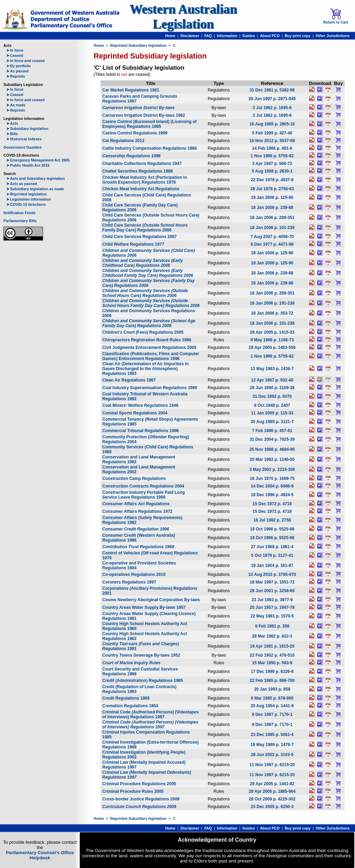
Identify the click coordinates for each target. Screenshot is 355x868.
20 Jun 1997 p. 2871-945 (272, 99)
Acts (12, 123)
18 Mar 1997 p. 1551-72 (272, 582)
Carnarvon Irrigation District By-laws (138, 108)
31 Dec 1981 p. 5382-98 (272, 90)
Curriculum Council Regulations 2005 (139, 807)
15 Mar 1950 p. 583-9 (272, 663)
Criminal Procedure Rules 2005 (133, 791)
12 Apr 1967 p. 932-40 (272, 380)
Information (227, 36)
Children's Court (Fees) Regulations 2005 (143, 332)
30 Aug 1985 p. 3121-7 (272, 422)
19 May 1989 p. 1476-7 (272, 745)
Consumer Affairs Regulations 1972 (137, 511)
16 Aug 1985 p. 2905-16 (272, 124)
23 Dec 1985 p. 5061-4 (272, 735)
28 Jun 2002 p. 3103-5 (272, 755)
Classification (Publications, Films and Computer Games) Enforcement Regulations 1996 (151, 356)
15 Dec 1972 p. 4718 (272, 504)
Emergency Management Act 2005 (38, 160)
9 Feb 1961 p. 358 (272, 626)
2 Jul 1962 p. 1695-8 (272, 108)
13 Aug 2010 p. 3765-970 (272, 575)
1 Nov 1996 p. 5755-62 (272, 156)
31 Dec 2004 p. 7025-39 (272, 439)
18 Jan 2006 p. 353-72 (272, 313)
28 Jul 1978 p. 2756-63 (272, 189)
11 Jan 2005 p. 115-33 (272, 413)
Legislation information (29, 199)
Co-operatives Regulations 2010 (134, 575)
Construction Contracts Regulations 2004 (143, 486)
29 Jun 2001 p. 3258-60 (272, 591)
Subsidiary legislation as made (35, 189)
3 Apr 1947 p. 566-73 (272, 164)
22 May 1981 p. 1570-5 (272, 616)
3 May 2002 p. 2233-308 (272, 470)
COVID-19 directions (26, 204)
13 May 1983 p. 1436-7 (272, 369)
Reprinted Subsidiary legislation (138, 45)
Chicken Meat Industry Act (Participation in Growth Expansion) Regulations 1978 (145, 180)
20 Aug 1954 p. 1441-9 (272, 706)
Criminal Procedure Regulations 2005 (139, 784)
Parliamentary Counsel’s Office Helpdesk (40, 855)
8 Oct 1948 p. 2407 (272, 405)
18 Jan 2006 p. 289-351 (272, 218)
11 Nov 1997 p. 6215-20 (272, 765)
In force (15, 50)
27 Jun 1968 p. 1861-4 (272, 547)
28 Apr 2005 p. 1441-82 (272, 784)
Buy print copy (298, 36)
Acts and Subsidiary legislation (36, 178)
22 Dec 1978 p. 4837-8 (272, 180)
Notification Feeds (19, 213)
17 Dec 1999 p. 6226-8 (272, 672)
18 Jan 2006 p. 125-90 (272, 198)
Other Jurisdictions (332, 36)
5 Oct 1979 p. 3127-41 (272, 555)
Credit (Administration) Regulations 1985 (143, 681)
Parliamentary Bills (20, 221)
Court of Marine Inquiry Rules (131, 663)
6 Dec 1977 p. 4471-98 (272, 244)
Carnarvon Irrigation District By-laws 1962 (144, 115)
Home (170, 36)
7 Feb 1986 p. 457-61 (272, 431)
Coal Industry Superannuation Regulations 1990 (150, 388)
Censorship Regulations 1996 (131, 156)
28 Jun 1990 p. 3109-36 (272, 388)
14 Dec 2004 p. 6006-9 (272, 486)
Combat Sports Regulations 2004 (135, 413)
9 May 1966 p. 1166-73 (272, 340)
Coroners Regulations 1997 (129, 582)
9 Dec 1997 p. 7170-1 (272, 714)
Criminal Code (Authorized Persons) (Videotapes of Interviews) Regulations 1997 (150, 725)
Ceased (15, 55)
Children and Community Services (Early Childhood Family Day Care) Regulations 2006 (148, 273)
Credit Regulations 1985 (126, 698)
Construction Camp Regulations (134, 479)
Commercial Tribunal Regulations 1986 (141, 431)
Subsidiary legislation (27, 129)
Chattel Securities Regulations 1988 (137, 171)
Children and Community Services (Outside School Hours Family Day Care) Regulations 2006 (151, 303)
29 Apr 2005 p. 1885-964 (272, 791)
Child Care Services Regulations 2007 (140, 237)
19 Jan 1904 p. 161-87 (272, 565)
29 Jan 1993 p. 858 (272, 689)
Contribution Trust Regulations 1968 (138, 547)
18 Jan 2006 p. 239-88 (272, 208)
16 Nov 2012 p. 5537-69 (272, 141)
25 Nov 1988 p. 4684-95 (272, 449)
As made (16, 105)
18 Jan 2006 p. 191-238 (272, 228)
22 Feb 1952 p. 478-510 (272, 655)
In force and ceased (25, 61)
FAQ (208, 36)
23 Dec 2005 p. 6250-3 (272, 807)
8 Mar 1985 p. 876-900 (272, 698)
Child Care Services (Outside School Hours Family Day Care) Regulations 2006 (145, 228)
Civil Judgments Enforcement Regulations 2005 (149, 348)
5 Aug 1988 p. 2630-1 (272, 171)
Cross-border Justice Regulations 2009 (141, 799)
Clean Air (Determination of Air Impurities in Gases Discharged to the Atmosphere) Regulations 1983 (145, 369)
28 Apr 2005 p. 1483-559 (272, 348)
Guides (249, 36)
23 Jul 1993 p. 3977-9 (272, 600)
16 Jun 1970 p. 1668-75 (272, 479)
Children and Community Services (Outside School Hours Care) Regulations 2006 (145, 293)
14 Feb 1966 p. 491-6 (272, 148)
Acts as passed (22, 184)
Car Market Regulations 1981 (131, 90)
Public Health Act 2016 (28, 165)
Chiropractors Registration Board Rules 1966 (147, 340)
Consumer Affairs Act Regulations (136, 504)
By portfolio (19, 66)
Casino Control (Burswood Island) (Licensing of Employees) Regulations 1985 (149, 124)
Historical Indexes (24, 139)
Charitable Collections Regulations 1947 (142, 164)
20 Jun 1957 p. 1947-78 (272, 607)
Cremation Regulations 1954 (130, 706)
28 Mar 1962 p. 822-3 (272, 636)
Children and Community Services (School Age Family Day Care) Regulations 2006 (149, 323)
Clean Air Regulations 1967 (129, 380)
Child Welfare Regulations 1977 (133, 244)
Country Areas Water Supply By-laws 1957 (144, 607)
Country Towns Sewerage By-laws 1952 (141, 655)
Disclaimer (190, 36)
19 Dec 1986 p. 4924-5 (272, 495)
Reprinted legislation (26, 194)
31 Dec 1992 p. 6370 (272, 396)
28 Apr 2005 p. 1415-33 (272, 332)
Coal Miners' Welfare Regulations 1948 (140, 405)
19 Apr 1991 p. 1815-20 (272, 646)
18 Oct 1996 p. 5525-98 (272, 529)
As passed (17, 71)
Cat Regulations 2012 (123, 141)
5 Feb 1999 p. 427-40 (272, 133)
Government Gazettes (23, 147)
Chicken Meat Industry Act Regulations (141, 189)
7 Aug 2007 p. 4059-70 (272, 237)
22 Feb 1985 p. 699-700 (272, 681)
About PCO (270, 36)
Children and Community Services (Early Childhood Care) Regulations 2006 (142, 263)
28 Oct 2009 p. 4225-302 (272, 799)
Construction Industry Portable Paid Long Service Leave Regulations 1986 (144, 495)
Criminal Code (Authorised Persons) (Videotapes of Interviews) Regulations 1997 (150, 714)
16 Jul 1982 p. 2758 (272, 520)
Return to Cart (336, 16)
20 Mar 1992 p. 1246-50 (272, 459)
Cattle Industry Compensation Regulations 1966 (150, 148)
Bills (12, 134)
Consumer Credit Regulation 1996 (136, 529)
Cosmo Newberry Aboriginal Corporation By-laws (151, 600)
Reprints (16, 76)
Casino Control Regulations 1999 (135, 133)
